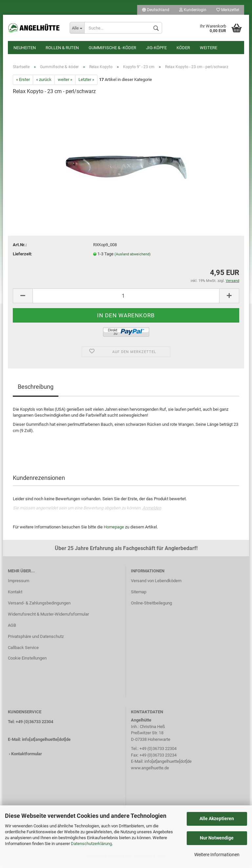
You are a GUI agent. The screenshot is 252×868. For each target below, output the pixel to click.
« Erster (23, 83)
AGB (12, 629)
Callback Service (23, 651)
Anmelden (152, 511)
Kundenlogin (193, 10)
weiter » (65, 83)
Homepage (114, 530)
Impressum (19, 584)
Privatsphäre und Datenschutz (36, 640)
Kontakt (15, 595)
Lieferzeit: (22, 257)
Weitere (209, 48)
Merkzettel (228, 10)
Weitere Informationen (217, 855)
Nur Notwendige (217, 838)
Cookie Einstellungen (27, 661)
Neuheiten (25, 48)
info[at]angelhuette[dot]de (46, 743)
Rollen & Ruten (62, 48)
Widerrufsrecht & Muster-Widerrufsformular (48, 617)
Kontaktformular (27, 757)
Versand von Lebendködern (156, 584)
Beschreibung (36, 390)
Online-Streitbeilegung (151, 606)
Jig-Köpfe (156, 48)
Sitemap (139, 595)
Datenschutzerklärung (91, 844)
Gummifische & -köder (112, 48)
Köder (183, 48)
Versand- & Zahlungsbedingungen (39, 606)
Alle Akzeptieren (217, 819)
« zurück (44, 83)
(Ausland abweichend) (133, 257)
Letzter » (86, 83)
